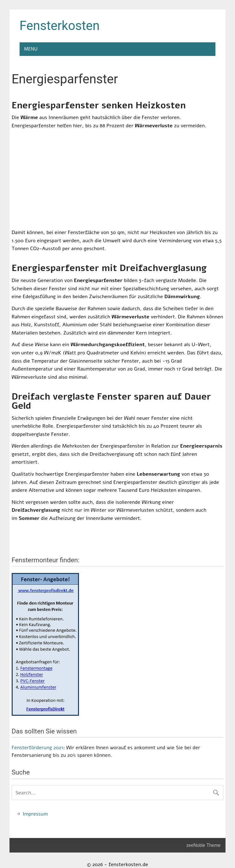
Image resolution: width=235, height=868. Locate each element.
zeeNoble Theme (204, 845)
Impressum (35, 814)
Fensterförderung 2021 (37, 748)
